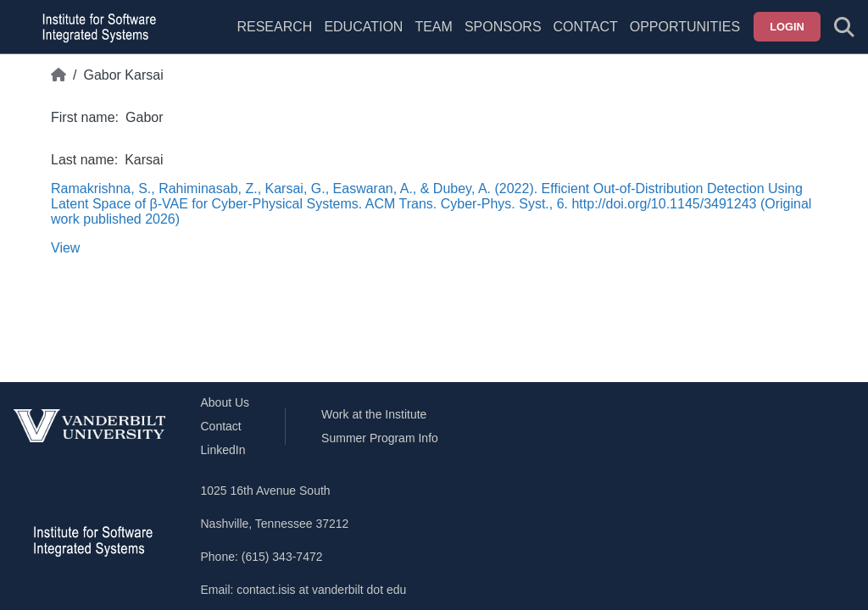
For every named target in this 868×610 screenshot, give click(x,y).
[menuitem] (433, 37)
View (65, 248)
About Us (225, 402)
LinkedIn (223, 450)
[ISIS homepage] (95, 27)
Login (787, 27)
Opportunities (685, 27)
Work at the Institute (374, 414)
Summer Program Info (380, 438)
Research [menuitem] (274, 27)
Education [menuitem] (363, 27)
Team (433, 27)
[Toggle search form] (844, 27)
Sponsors (503, 27)
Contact (586, 27)
